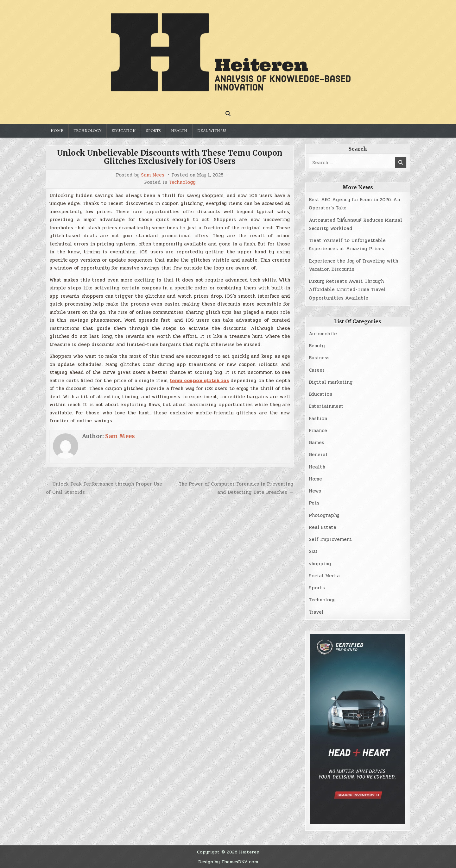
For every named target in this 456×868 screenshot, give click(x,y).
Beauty (317, 346)
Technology (87, 131)
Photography (324, 515)
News (315, 491)
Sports (153, 131)
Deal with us (212, 131)
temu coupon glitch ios (199, 381)
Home (57, 131)
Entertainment (326, 406)
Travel (316, 612)
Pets (314, 503)
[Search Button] (228, 114)
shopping (320, 564)
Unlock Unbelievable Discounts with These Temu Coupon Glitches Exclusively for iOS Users (170, 157)
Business (319, 358)
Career (317, 370)
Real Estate (323, 527)
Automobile (323, 334)
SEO (313, 551)
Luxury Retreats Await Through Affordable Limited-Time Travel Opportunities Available (347, 290)
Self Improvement (330, 539)
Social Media (324, 576)
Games (317, 443)
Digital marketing (331, 382)
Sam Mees (153, 175)
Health (179, 131)
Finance (318, 431)
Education (124, 131)
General (318, 455)
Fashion (318, 418)
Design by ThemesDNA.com (228, 862)
